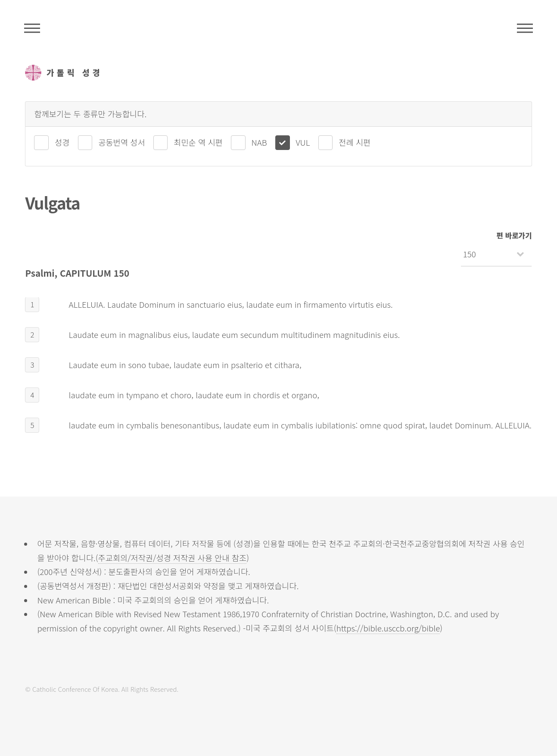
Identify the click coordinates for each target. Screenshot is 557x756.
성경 (62, 142)
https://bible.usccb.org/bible (388, 628)
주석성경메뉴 (32, 28)
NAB (259, 142)
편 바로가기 (514, 235)
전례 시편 (355, 142)
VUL (303, 142)
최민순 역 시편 (198, 142)
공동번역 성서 (121, 142)
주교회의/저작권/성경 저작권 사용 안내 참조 (173, 558)
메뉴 (525, 28)
